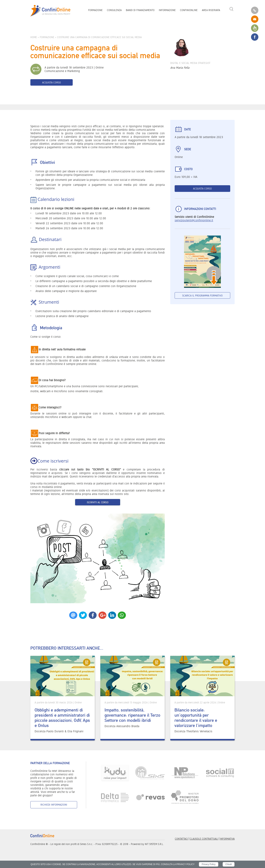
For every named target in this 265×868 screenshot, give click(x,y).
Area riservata (211, 10)
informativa (227, 839)
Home (34, 37)
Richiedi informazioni (54, 805)
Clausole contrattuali (204, 839)
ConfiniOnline (189, 10)
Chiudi (229, 864)
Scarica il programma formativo (202, 296)
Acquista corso (52, 82)
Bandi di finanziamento (140, 10)
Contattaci (181, 839)
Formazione (95, 10)
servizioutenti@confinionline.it (194, 220)
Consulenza (114, 10)
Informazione (167, 10)
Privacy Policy (209, 864)
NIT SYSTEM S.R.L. (154, 844)
